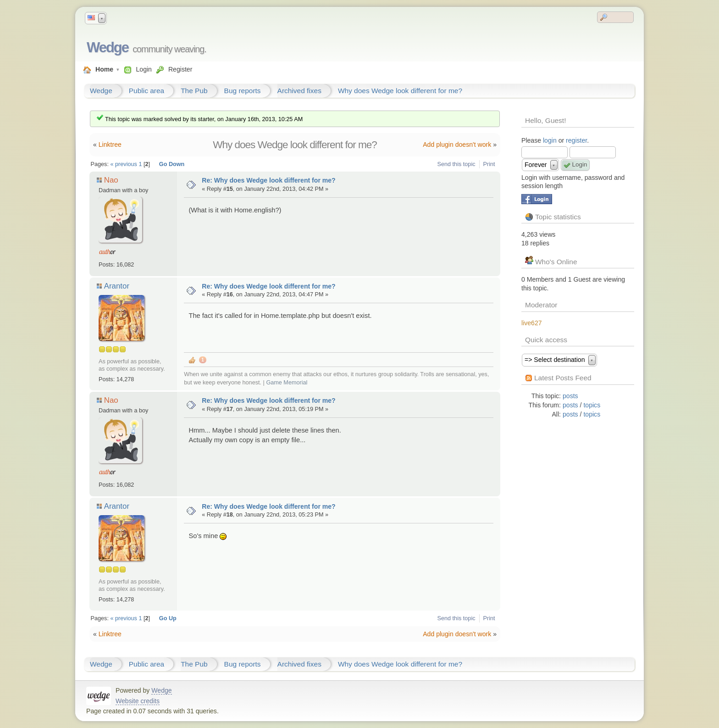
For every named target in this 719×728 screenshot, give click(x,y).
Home (104, 69)
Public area (147, 91)
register (576, 140)
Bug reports (243, 91)
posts (570, 396)
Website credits (138, 701)
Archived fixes (299, 91)
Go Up (168, 618)
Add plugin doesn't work (457, 144)
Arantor (116, 286)
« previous (123, 164)
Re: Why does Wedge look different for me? (269, 180)
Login (144, 69)
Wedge (108, 47)
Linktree (110, 144)
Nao (111, 180)
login (550, 140)
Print (489, 164)
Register (180, 69)
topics (592, 405)
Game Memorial (287, 383)
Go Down (172, 164)
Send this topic (456, 164)
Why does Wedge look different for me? (400, 91)
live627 (532, 323)
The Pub (194, 91)
